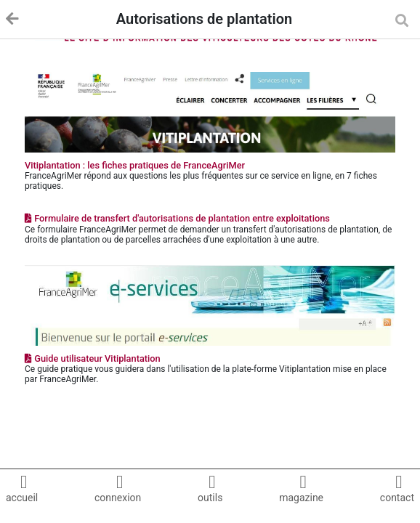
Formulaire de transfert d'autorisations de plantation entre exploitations (177, 218)
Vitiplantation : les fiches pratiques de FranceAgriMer (135, 165)
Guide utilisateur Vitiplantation (93, 358)
